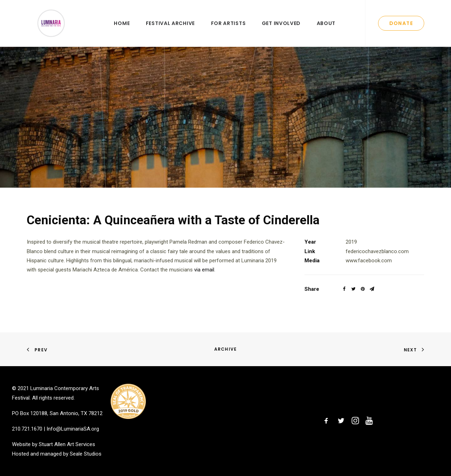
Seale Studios (86, 454)
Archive (225, 349)
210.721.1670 (27, 429)
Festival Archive (170, 31)
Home (122, 31)
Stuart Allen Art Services (67, 444)
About (326, 31)
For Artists (228, 31)
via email (204, 284)
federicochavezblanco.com (377, 266)
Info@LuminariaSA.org (73, 429)
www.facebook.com (369, 275)
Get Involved (281, 31)
